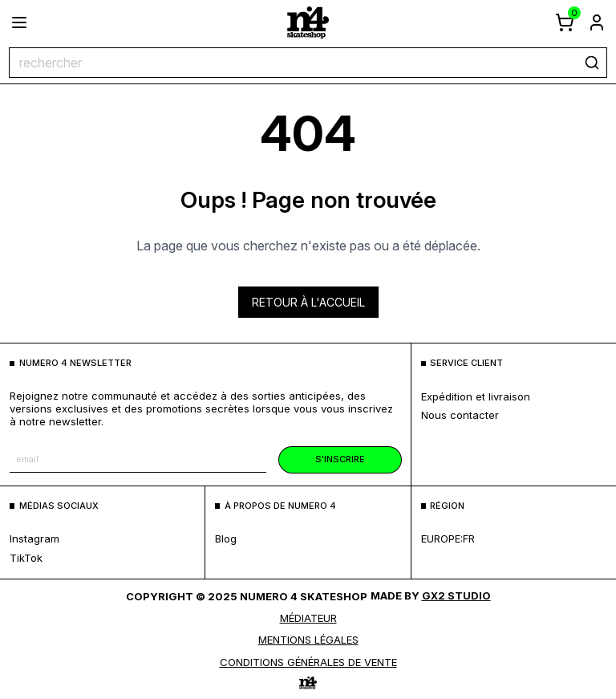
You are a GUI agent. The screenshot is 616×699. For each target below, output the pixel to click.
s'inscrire (340, 459)
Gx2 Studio (456, 595)
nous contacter (460, 415)
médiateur (308, 618)
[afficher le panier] (565, 22)
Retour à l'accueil (308, 302)
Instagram (34, 538)
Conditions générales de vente (308, 662)
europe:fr (448, 538)
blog (226, 538)
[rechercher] (592, 63)
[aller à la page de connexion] (597, 22)
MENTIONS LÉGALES (308, 640)
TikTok (26, 558)
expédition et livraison (476, 396)
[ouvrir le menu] (19, 22)
